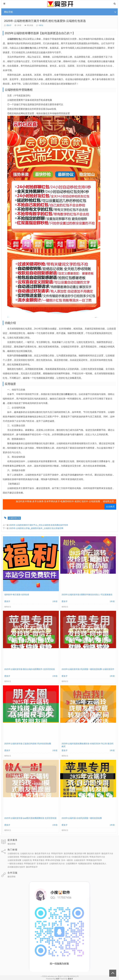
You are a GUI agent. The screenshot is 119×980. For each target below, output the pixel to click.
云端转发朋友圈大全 (45, 857)
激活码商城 (69, 853)
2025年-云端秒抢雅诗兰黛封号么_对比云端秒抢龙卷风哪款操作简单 (39, 525)
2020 (57, 979)
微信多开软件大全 (42, 853)
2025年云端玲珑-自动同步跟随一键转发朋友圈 (82, 818)
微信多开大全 (107, 853)
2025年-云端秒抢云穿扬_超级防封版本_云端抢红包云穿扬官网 (36, 528)
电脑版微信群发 (85, 864)
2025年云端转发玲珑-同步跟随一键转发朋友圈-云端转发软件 (88, 669)
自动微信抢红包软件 (16, 867)
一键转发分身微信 (15, 864)
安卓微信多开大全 (63, 857)
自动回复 (23, 356)
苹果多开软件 (57, 853)
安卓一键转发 (67, 860)
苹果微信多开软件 (94, 860)
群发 (68, 394)
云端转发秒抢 (13, 857)
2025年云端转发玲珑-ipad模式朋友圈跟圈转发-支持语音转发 (31, 818)
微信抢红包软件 (94, 853)
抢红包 (28, 48)
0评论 (41, 25)
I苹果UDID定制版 (53, 860)
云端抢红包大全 (27, 853)
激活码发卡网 (80, 853)
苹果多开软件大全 (97, 857)
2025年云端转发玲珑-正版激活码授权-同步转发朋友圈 (28, 744)
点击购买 (110, 507)
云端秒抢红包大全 (57, 864)
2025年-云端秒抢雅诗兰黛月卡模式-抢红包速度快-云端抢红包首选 (45, 21)
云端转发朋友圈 (14, 860)
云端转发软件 (80, 860)
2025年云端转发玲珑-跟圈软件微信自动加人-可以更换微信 (87, 595)
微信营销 (11, 844)
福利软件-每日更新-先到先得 (17, 595)
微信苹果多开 (32, 867)
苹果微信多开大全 (28, 857)
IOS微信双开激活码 (80, 857)
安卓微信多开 (42, 864)
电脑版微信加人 (100, 864)
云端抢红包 (27, 860)
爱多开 (9, 25)
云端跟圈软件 (72, 864)
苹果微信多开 (30, 864)
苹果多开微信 (39, 860)
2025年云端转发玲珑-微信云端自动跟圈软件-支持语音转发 (30, 669)
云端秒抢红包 (14, 39)
